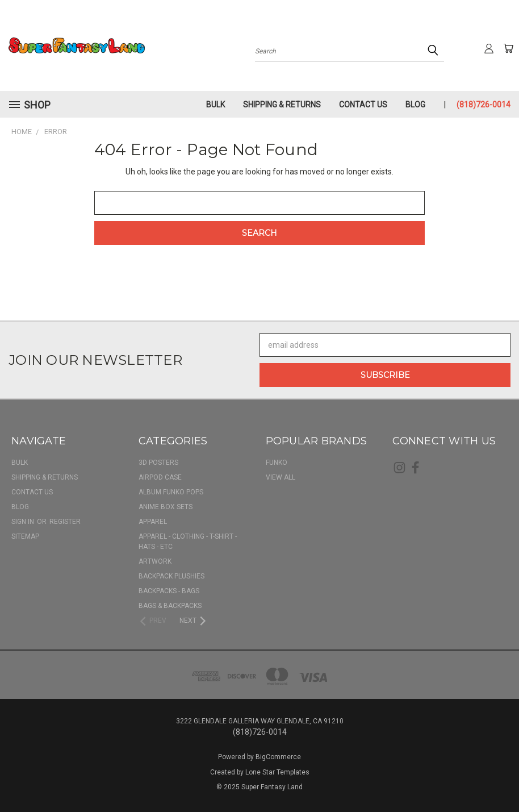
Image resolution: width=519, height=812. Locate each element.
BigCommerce (278, 757)
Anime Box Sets (166, 507)
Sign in (24, 522)
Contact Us (363, 105)
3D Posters (158, 463)
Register (65, 522)
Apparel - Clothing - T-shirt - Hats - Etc (188, 542)
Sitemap (25, 536)
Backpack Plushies (171, 576)
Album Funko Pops (171, 492)
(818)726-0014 (484, 105)
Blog (415, 105)
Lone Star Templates (277, 772)
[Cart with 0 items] (508, 48)
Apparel (153, 522)
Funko (277, 463)
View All (281, 477)
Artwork (155, 561)
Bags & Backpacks (170, 606)
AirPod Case (160, 477)
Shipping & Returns (282, 105)
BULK (215, 105)
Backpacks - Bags (169, 591)
